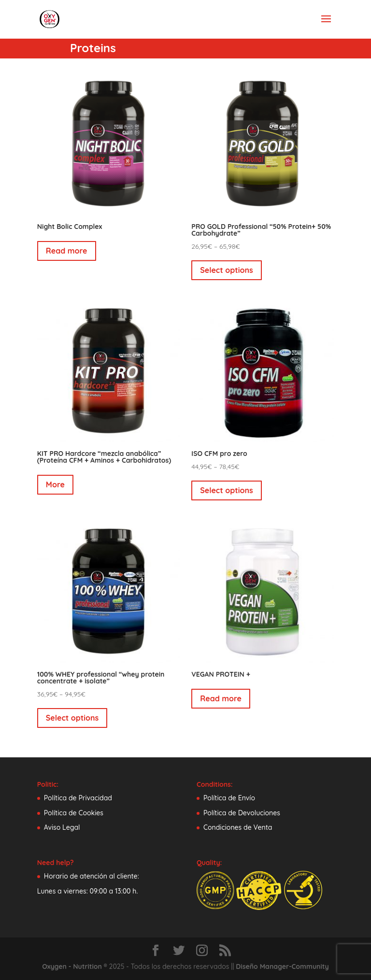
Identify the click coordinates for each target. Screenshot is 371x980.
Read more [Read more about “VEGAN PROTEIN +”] (221, 698)
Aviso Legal (62, 827)
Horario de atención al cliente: (92, 876)
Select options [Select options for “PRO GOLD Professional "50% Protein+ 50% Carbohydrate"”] (227, 270)
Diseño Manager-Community (282, 966)
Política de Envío (229, 798)
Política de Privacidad (78, 798)
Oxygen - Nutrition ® (74, 966)
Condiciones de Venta (238, 827)
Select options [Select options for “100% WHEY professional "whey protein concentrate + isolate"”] (72, 718)
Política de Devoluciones (242, 813)
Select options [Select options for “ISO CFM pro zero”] (227, 490)
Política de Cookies (74, 813)
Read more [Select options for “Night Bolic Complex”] (67, 251)
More (55, 484)
